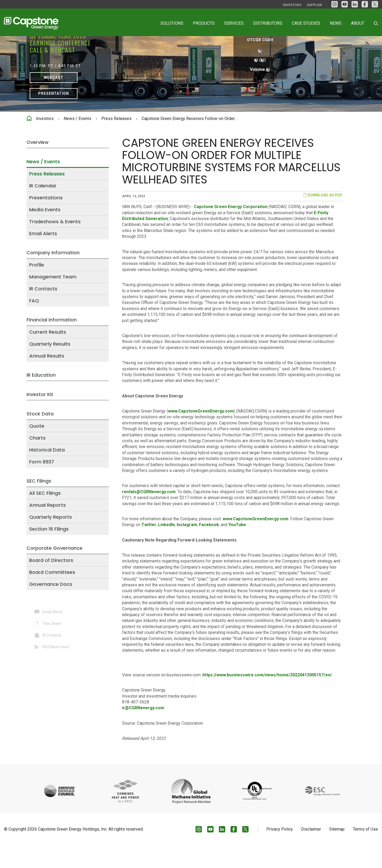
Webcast (53, 100)
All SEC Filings (45, 515)
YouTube (237, 547)
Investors (292, 5)
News (336, 23)
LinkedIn (166, 547)
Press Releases (116, 141)
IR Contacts (43, 311)
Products (204, 23)
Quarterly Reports (51, 539)
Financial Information (52, 342)
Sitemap (337, 851)
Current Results (48, 354)
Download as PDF (323, 217)
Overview (38, 164)
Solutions (172, 23)
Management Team (53, 299)
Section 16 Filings (49, 551)
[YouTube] (345, 4)
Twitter (149, 547)
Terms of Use (365, 851)
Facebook (209, 547)
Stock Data (40, 436)
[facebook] (365, 4)
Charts (37, 460)
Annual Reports (47, 527)
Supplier (314, 5)
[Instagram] (335, 4)
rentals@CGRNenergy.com (149, 514)
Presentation (54, 116)
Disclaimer (311, 851)
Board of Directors (51, 582)
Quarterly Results (50, 366)
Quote (37, 448)
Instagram (187, 547)
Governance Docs (51, 606)
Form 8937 (42, 484)
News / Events (77, 141)
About (358, 23)
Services (234, 23)
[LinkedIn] (355, 4)
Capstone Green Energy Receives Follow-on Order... (189, 141)
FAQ (34, 323)
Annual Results (47, 378)
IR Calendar (43, 208)
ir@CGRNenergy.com (143, 730)
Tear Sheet (52, 646)
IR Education (41, 397)
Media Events (45, 232)
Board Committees (52, 594)
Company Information (53, 275)
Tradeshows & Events (55, 244)
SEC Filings (39, 503)
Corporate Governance (55, 570)
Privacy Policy (280, 851)
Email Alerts (43, 255)
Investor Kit (40, 416)
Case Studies (306, 23)
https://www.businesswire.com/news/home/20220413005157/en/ (267, 697)
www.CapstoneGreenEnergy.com (201, 433)
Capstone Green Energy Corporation (231, 229)
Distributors (268, 23)
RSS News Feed (56, 669)
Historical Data (47, 472)
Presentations (46, 220)
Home (29, 140)
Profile (37, 287)
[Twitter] (375, 4)
